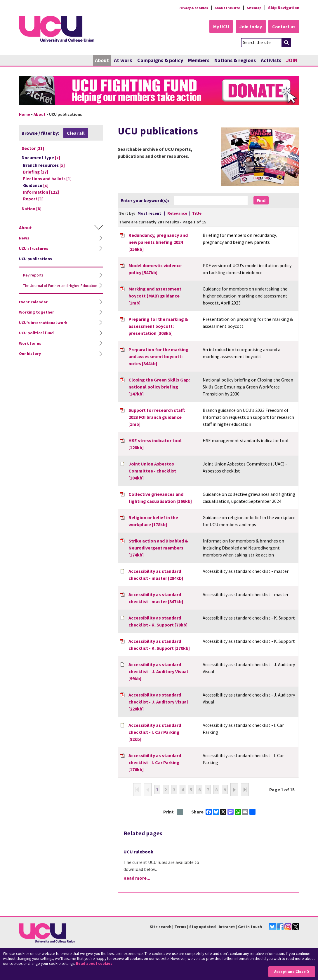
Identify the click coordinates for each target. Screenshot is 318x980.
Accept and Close (289, 972)
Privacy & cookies (185, 8)
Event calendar (33, 307)
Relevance (178, 213)
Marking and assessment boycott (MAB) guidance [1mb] (155, 296)
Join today (249, 27)
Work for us (30, 349)
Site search (161, 927)
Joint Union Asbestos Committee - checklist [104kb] (152, 471)
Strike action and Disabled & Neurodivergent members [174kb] (158, 548)
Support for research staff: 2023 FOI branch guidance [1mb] (157, 417)
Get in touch (250, 927)
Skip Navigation (284, 8)
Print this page (180, 812)
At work (123, 61)
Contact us (284, 27)
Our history (30, 359)
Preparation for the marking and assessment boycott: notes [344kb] (159, 357)
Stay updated (203, 927)
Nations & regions (235, 61)
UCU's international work (43, 328)
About (102, 61)
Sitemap (253, 8)
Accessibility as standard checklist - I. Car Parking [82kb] (155, 732)
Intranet (227, 927)
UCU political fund (36, 339)
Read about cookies (95, 964)
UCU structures (34, 249)
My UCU (217, 27)
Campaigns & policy (160, 61)
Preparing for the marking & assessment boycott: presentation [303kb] (158, 326)
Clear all (76, 133)
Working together (37, 318)
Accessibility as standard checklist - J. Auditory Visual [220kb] (158, 702)
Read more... (137, 878)
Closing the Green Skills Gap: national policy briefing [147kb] (159, 387)
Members (199, 61)
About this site (224, 8)
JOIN (292, 61)
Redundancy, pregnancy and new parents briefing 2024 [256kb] (158, 242)
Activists (271, 61)
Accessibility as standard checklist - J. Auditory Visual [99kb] (158, 672)
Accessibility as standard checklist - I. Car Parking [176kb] (155, 763)
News (24, 239)
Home (25, 115)
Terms (180, 927)
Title (197, 213)
